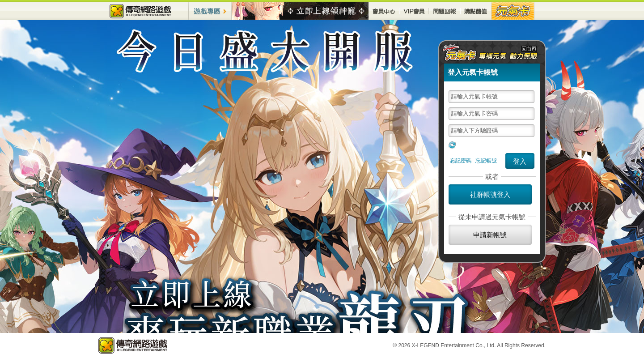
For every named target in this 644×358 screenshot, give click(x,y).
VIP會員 (414, 11)
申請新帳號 (490, 235)
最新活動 (300, 11)
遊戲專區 (210, 11)
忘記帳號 (486, 161)
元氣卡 (513, 11)
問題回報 (445, 11)
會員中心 (384, 11)
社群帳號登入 (490, 194)
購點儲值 (476, 11)
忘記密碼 (461, 161)
